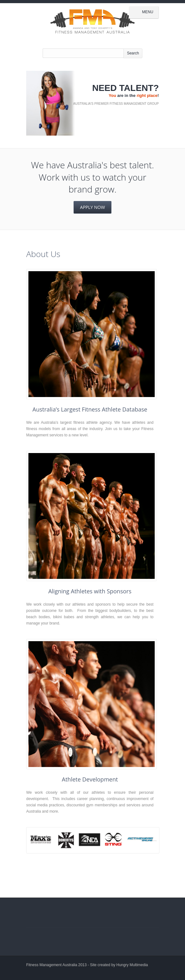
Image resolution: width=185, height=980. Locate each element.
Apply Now (93, 207)
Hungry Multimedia (132, 965)
